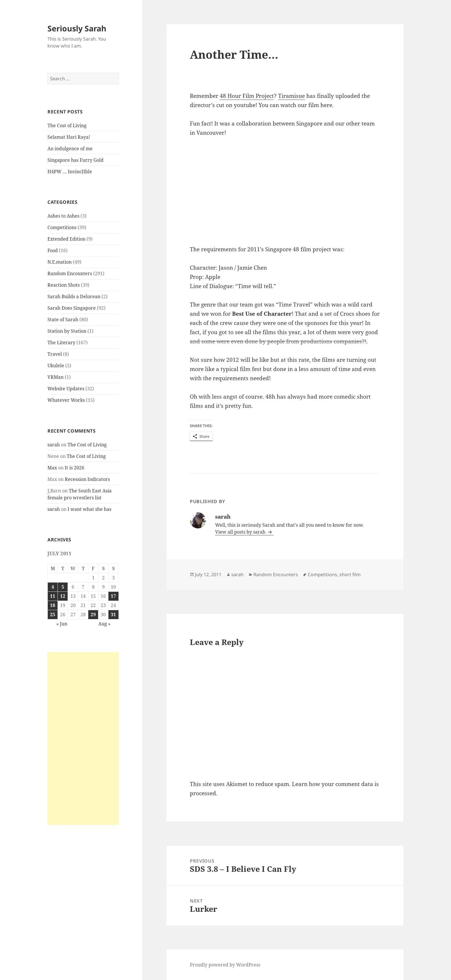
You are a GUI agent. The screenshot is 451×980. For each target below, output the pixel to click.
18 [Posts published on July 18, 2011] (53, 605)
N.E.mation (60, 262)
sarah (54, 445)
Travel (55, 354)
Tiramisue (292, 96)
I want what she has (89, 509)
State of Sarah (63, 319)
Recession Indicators (87, 479)
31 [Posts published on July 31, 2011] (113, 614)
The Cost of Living (67, 125)
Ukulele (56, 366)
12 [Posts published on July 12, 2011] (63, 596)
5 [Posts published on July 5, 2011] (63, 587)
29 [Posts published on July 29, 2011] (93, 614)
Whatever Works (66, 400)
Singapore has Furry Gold (76, 160)
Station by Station (67, 331)
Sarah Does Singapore (72, 308)
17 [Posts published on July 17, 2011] (113, 596)
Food (53, 250)
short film (350, 574)
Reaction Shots (64, 285)
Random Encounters (70, 273)
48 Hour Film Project (247, 96)
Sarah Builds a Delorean (74, 296)
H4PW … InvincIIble (70, 172)
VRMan (56, 377)
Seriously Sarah (77, 28)
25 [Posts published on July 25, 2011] (53, 614)
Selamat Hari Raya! (69, 137)
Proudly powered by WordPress (225, 965)
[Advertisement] (83, 739)
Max (52, 468)
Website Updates (66, 389)
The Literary (61, 342)
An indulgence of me (70, 149)
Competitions (62, 227)
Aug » (104, 624)
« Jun (62, 624)
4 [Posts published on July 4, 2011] (53, 587)
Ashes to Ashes (63, 216)
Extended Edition (66, 239)
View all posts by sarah (241, 532)
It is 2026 (74, 468)
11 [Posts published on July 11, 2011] (53, 596)
